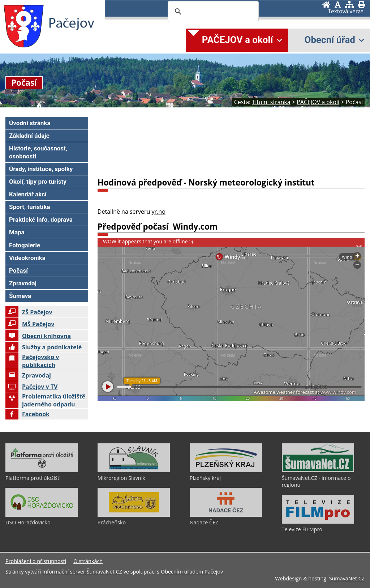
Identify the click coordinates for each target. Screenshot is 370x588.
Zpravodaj (28, 375)
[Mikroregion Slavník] (134, 470)
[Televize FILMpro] (318, 522)
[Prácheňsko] (134, 515)
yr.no (159, 212)
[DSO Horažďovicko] (42, 515)
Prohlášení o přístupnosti (36, 561)
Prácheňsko (112, 522)
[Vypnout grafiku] (338, 5)
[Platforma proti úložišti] (42, 470)
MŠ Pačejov (30, 324)
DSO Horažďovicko (28, 522)
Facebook (27, 414)
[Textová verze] (346, 12)
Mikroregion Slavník (121, 478)
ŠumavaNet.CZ (347, 578)
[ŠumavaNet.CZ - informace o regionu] (318, 470)
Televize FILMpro (302, 529)
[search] (212, 12)
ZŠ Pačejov (29, 312)
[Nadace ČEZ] (226, 515)
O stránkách (88, 561)
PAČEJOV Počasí (231, 144)
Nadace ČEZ (204, 522)
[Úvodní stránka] (326, 5)
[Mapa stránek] (349, 5)
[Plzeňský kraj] (226, 470)
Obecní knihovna (38, 336)
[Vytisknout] (362, 5)
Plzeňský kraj (205, 478)
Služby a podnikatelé (44, 347)
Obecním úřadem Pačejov (192, 572)
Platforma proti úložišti (33, 478)
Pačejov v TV (31, 387)
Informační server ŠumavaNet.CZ (82, 572)
